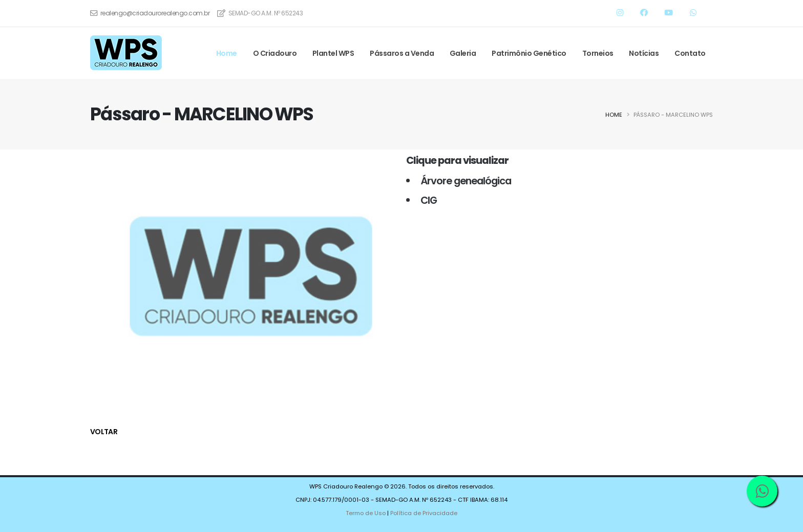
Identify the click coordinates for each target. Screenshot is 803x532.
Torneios (598, 53)
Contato (690, 53)
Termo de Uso (366, 513)
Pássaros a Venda (402, 53)
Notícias (644, 53)
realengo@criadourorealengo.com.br (155, 13)
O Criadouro (275, 53)
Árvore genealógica (462, 181)
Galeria (463, 53)
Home (227, 53)
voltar (104, 432)
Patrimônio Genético (529, 53)
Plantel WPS (333, 53)
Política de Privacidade (424, 513)
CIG (425, 200)
